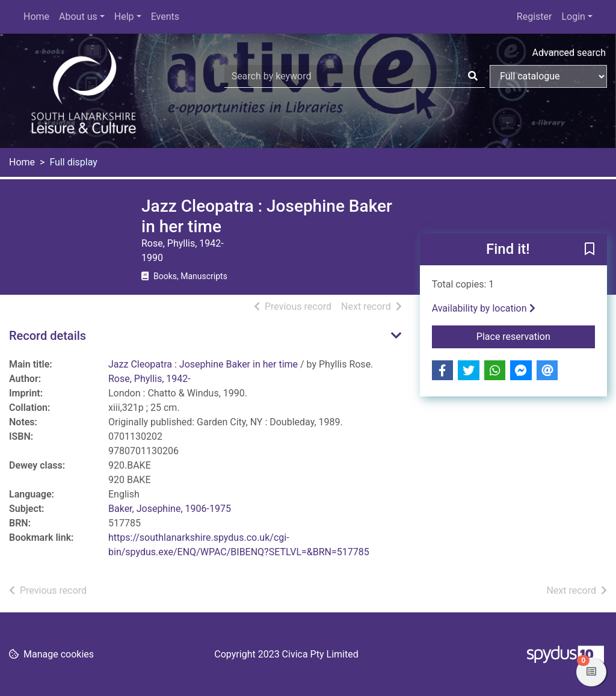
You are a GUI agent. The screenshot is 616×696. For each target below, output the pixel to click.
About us (78, 17)
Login (573, 17)
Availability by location (484, 308)
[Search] (473, 76)
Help (124, 17)
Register (534, 17)
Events (165, 17)
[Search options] (548, 76)
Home (36, 17)
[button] (590, 250)
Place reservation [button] (536, 336)
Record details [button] (48, 336)
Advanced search (569, 53)
